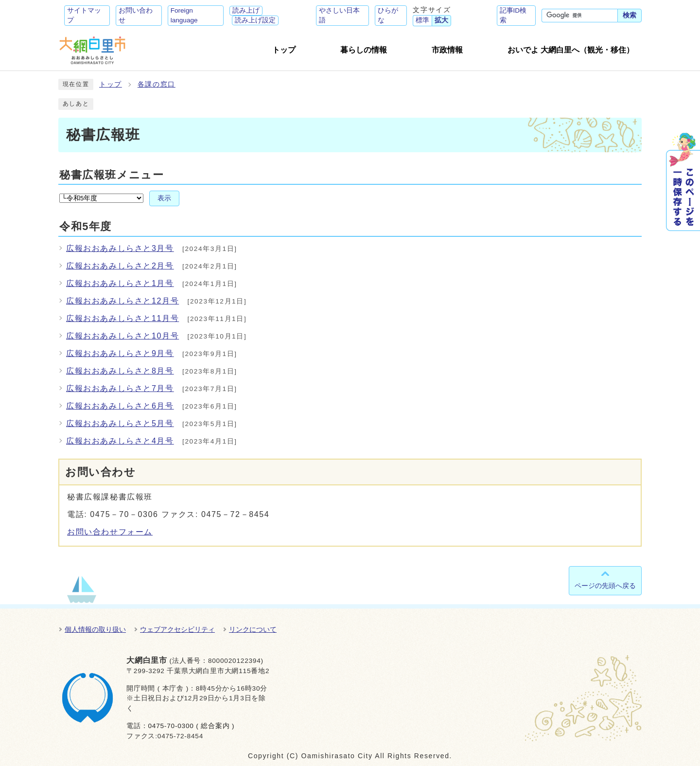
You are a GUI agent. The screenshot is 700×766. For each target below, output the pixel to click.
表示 (164, 198)
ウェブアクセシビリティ (177, 629)
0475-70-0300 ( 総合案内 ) (191, 726)
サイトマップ (84, 15)
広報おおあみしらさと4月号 (120, 441)
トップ (111, 84)
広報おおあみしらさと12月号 (122, 301)
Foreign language (184, 15)
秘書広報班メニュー (112, 175)
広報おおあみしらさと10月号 (122, 336)
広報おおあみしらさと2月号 (120, 266)
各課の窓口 (157, 84)
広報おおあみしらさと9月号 (120, 353)
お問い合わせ (136, 15)
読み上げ (246, 10)
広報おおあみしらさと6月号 (120, 406)
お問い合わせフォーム (110, 532)
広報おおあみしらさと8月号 (120, 371)
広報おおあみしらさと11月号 (122, 318)
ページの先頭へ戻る (605, 586)
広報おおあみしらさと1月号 (120, 283)
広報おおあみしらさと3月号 (120, 248)
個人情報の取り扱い (95, 629)
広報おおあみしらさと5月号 (120, 423)
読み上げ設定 (255, 20)
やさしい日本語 (339, 15)
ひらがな (388, 15)
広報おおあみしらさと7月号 (120, 388)
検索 (630, 15)
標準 (422, 20)
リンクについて (253, 629)
